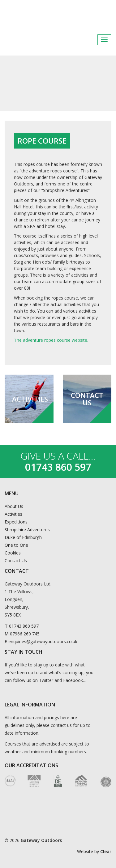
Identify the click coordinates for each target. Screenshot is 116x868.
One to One (16, 545)
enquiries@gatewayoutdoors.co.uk (43, 641)
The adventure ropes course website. (51, 340)
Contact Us (16, 561)
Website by (94, 851)
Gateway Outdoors (56, 15)
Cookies (13, 553)
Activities (13, 514)
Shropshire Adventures (27, 530)
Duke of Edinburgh (23, 537)
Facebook (91, 40)
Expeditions (16, 522)
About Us (14, 506)
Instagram (106, 40)
